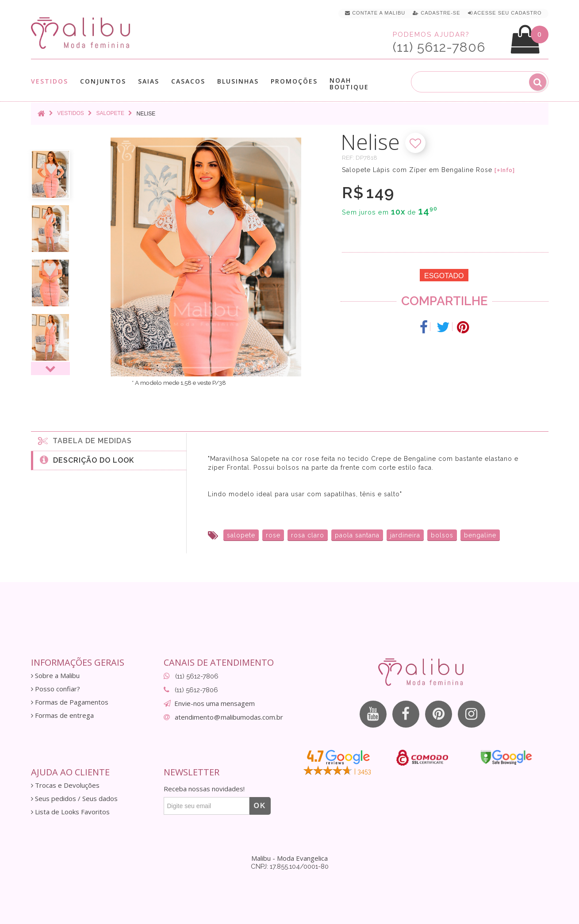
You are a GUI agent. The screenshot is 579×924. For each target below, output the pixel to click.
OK (260, 806)
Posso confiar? (56, 689)
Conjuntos (103, 81)
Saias (149, 81)
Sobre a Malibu (55, 676)
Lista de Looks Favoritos (70, 812)
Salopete (110, 113)
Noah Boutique (349, 84)
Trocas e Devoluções (65, 785)
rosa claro (308, 535)
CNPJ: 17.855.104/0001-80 (290, 866)
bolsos (442, 535)
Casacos (188, 81)
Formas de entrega (62, 715)
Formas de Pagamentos (70, 702)
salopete (241, 535)
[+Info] (505, 170)
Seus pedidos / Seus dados (74, 799)
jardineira (405, 535)
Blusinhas (238, 81)
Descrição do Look (87, 460)
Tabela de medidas (85, 441)
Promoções (294, 81)
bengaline (480, 535)
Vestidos (50, 81)
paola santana (357, 535)
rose (273, 535)
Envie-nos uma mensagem (215, 703)
